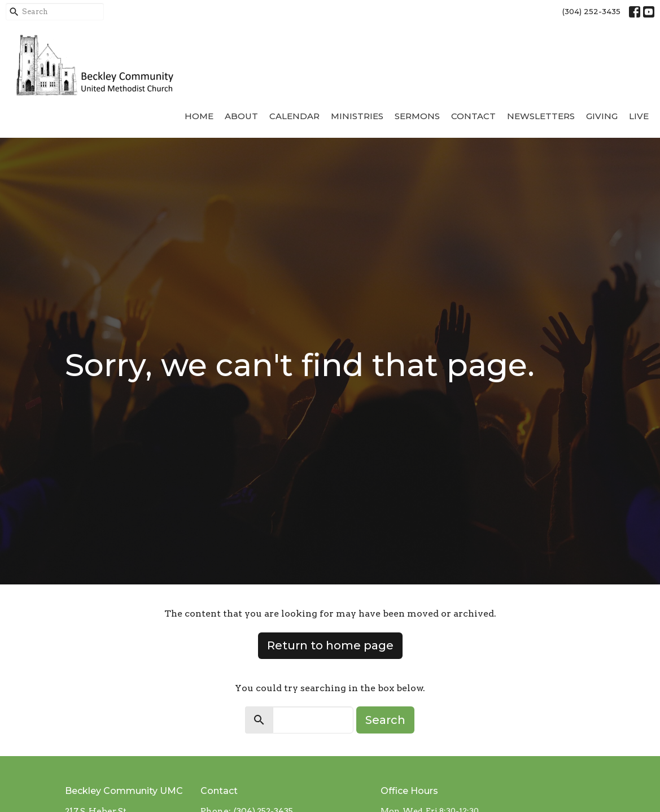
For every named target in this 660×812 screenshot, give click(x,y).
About (241, 116)
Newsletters (541, 116)
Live (639, 116)
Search (385, 720)
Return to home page (330, 645)
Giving (602, 116)
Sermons (417, 116)
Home (199, 116)
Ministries (357, 116)
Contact (473, 116)
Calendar (294, 116)
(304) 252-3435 (591, 11)
